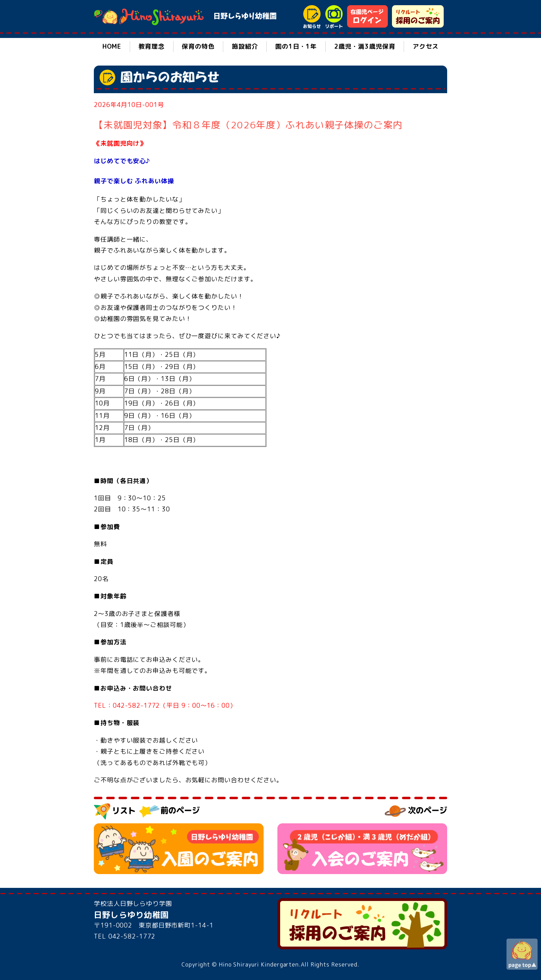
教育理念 (151, 46)
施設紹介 (245, 46)
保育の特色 (198, 46)
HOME (112, 46)
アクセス (426, 46)
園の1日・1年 (296, 46)
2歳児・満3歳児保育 (365, 46)
